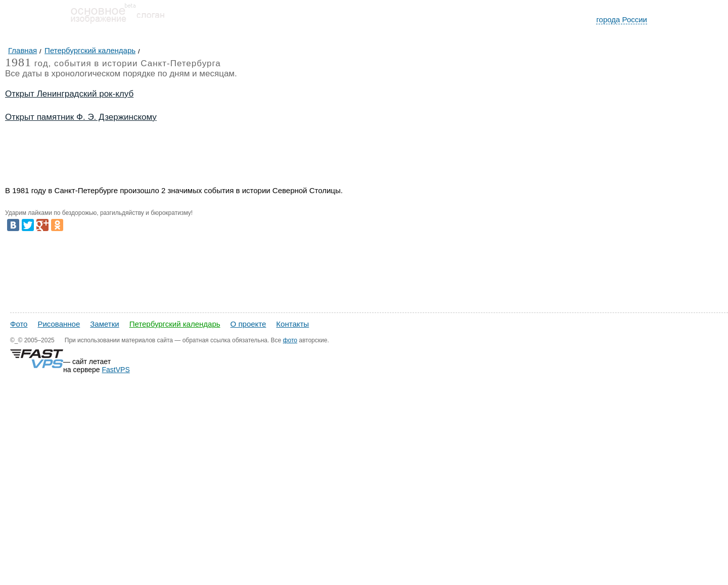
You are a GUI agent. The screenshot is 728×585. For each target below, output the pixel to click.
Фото (19, 324)
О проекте (248, 324)
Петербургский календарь (175, 324)
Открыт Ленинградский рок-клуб (69, 94)
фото (290, 340)
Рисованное (59, 324)
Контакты (292, 324)
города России (622, 19)
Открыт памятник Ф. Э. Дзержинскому (81, 117)
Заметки (104, 324)
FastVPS (116, 370)
